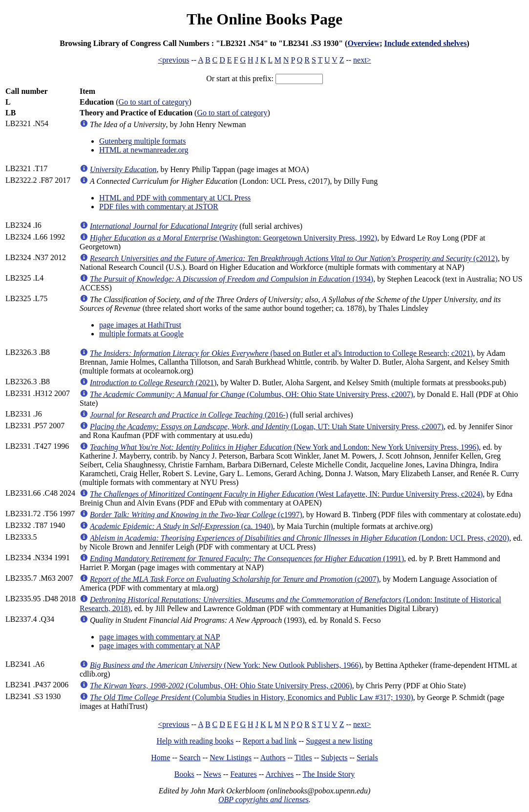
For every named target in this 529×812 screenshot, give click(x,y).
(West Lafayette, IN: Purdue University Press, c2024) (286, 494)
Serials (367, 757)
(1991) (247, 559)
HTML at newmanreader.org (144, 150)
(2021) (153, 383)
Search (190, 757)
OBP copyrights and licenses (264, 800)
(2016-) (189, 415)
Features (243, 774)
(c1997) (196, 515)
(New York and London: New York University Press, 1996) (284, 447)
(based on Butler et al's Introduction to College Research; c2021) (281, 353)
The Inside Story (329, 774)
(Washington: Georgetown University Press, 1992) (233, 238)
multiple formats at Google (141, 334)
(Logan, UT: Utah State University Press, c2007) (267, 427)
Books (184, 774)
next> (362, 60)
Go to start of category (154, 102)
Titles (303, 757)
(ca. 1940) (181, 526)
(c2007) (234, 579)
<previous (173, 60)
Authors (273, 757)
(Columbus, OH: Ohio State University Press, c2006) (221, 686)
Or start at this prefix (239, 78)
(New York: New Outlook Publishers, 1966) (226, 665)
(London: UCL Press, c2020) (299, 538)
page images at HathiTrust (140, 325)
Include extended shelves (426, 43)
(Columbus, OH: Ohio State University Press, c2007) (252, 394)
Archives (279, 774)
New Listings (231, 757)
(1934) (232, 279)
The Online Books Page (264, 19)
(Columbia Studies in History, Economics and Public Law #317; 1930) (252, 697)
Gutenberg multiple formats (142, 141)
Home (160, 757)
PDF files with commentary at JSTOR (159, 207)
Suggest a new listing (339, 741)
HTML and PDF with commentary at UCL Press (175, 198)
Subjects (334, 757)
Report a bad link (270, 741)
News (212, 774)
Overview (363, 43)
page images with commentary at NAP (160, 637)
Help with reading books (195, 741)
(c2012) (294, 258)
